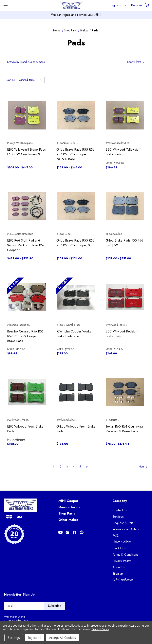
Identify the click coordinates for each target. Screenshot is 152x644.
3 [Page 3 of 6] (67, 466)
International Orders (126, 529)
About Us (119, 567)
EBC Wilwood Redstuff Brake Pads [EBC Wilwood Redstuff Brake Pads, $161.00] (122, 334)
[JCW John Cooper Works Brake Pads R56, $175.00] (76, 297)
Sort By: (11, 80)
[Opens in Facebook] (75, 532)
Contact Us (120, 510)
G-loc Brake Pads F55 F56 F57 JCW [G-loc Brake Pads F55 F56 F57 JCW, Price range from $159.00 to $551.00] (124, 243)
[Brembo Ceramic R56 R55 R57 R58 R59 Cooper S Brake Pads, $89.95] (27, 297)
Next (143, 467)
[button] (76, 62)
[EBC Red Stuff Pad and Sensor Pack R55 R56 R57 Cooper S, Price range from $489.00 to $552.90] (27, 206)
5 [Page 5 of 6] (80, 466)
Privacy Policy (122, 561)
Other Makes (68, 520)
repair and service (75, 15)
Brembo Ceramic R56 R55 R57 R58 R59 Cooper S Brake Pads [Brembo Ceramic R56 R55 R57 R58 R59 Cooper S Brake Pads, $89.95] (25, 336)
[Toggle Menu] (5, 5)
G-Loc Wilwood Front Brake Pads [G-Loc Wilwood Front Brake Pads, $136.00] (76, 429)
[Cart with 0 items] (147, 5)
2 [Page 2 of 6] (61, 466)
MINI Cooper (68, 501)
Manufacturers (69, 507)
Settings (14, 638)
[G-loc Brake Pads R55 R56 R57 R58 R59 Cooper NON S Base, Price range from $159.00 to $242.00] (76, 115)
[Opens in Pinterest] (82, 532)
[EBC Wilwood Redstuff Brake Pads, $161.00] (125, 297)
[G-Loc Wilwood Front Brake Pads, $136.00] (76, 392)
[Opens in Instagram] (67, 532)
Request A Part (123, 523)
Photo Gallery (122, 542)
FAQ (115, 536)
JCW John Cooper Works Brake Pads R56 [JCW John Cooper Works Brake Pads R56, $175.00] (74, 334)
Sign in (115, 5)
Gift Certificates (123, 580)
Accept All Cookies (63, 638)
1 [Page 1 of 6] (53, 466)
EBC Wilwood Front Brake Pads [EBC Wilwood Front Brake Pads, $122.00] (25, 429)
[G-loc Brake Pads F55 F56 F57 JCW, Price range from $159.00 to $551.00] (125, 206)
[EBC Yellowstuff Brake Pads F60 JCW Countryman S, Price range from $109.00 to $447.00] (27, 115)
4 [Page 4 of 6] (74, 466)
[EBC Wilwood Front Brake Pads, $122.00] (27, 392)
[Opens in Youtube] (60, 532)
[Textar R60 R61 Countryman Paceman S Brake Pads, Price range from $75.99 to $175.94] (125, 392)
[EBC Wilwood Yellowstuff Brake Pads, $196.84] (125, 115)
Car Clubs (119, 548)
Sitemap (118, 574)
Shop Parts (67, 513)
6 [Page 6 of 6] (87, 466)
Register (137, 5)
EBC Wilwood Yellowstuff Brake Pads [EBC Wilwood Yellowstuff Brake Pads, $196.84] (123, 152)
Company (120, 501)
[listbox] (31, 80)
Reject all (35, 638)
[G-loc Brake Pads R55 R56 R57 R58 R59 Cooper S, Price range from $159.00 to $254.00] (76, 206)
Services (118, 517)
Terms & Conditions (125, 555)
